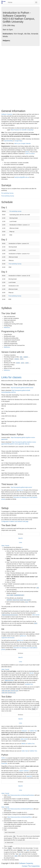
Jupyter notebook (24, 771)
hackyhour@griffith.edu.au (22, 177)
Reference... (7, 327)
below (27, 152)
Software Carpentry (7, 114)
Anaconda (4, 763)
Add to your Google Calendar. (23, 143)
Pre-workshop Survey (7, 193)
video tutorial (36, 615)
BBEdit (23, 744)
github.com (20, 490)
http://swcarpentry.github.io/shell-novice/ (22, 388)
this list (32, 673)
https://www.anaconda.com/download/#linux (20, 817)
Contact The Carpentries (31, 866)
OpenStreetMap (8, 141)
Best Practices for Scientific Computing (22, 130)
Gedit (23, 751)
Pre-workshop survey (15, 211)
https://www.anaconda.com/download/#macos (20, 809)
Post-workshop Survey (8, 196)
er (22, 547)
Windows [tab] (20, 534)
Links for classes (11, 377)
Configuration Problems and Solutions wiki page (15, 521)
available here (29, 684)
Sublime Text (33, 731)
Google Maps (19, 141)
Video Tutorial (5, 546)
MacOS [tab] (20, 538)
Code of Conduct (30, 154)
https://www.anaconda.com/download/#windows (21, 795)
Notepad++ (25, 731)
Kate (27, 751)
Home (10, 2)
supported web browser (8, 638)
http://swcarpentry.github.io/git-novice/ (21, 487)
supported (29, 776)
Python (3, 758)
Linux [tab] (20, 542)
